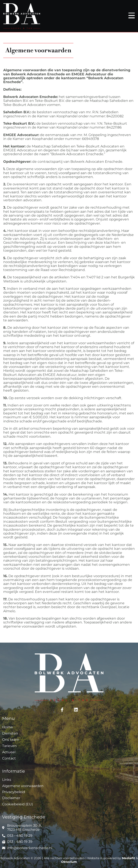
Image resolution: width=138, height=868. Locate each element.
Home (8, 727)
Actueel (9, 752)
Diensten (10, 733)
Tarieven (9, 746)
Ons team (11, 740)
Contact (9, 758)
